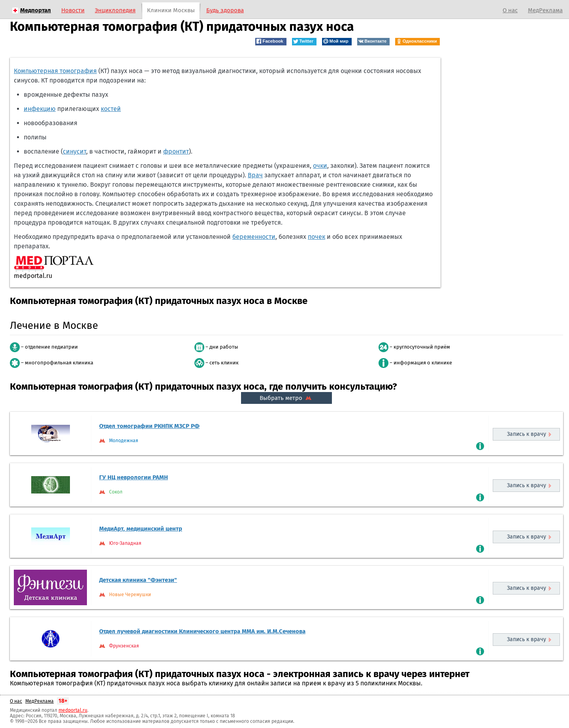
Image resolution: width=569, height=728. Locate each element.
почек (317, 237)
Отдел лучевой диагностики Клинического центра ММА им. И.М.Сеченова (202, 631)
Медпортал (36, 10)
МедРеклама (545, 10)
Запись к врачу (527, 434)
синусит (74, 151)
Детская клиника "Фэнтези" (138, 580)
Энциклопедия (115, 10)
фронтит (176, 151)
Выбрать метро (286, 398)
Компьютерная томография (55, 71)
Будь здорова (225, 10)
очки (320, 166)
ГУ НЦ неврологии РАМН (134, 477)
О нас (510, 10)
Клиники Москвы (171, 10)
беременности (254, 237)
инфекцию (40, 109)
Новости (73, 10)
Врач (255, 175)
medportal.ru (73, 710)
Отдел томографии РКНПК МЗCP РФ (149, 426)
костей (111, 109)
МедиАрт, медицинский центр (141, 529)
